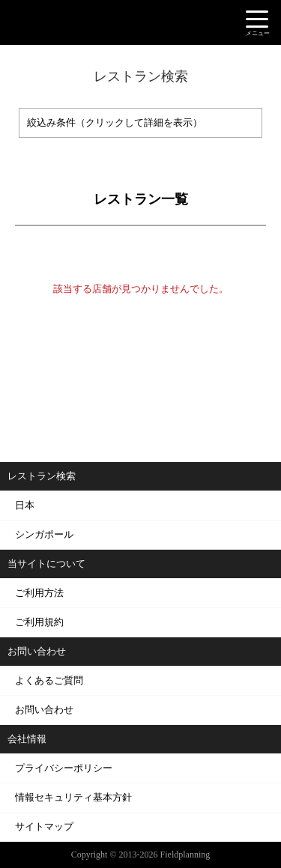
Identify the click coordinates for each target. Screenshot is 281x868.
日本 (25, 505)
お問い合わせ (44, 710)
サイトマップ (44, 826)
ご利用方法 (39, 593)
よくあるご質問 (49, 680)
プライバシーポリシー (64, 768)
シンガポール (44, 534)
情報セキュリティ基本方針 (73, 797)
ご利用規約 (39, 622)
